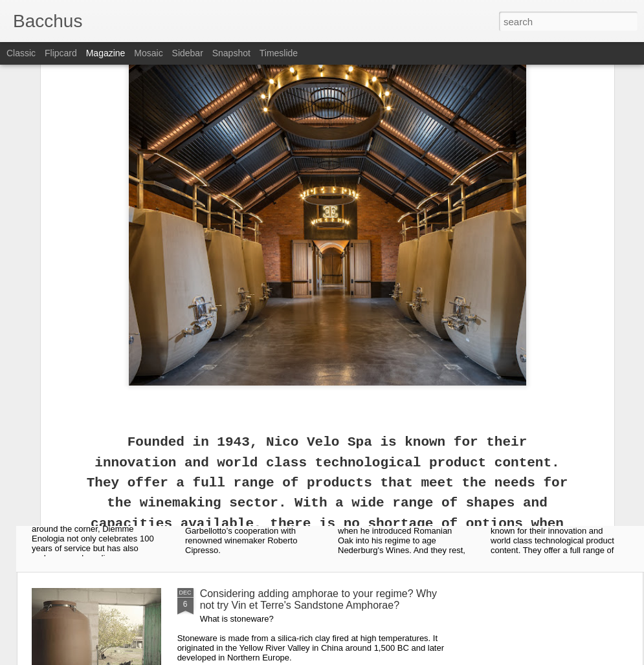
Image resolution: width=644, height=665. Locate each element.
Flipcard (61, 53)
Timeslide (279, 53)
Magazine (106, 53)
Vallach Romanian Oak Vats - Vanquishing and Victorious (413, 496)
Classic (21, 53)
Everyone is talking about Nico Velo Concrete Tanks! (557, 496)
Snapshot (231, 53)
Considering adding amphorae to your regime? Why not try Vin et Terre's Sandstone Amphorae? (318, 599)
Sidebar (188, 53)
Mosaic (148, 53)
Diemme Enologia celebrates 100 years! (104, 490)
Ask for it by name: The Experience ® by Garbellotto (261, 496)
